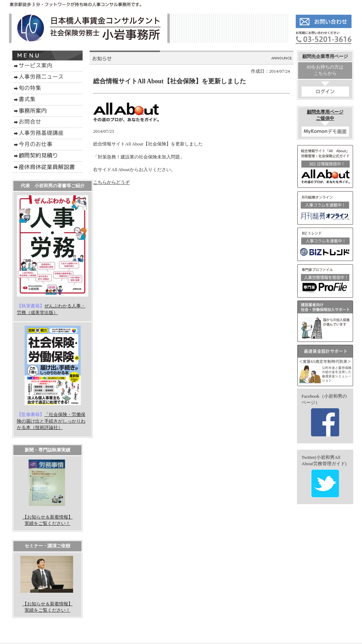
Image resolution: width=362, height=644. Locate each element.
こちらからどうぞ (111, 182)
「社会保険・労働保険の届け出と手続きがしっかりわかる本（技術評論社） (51, 421)
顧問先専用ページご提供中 (325, 123)
